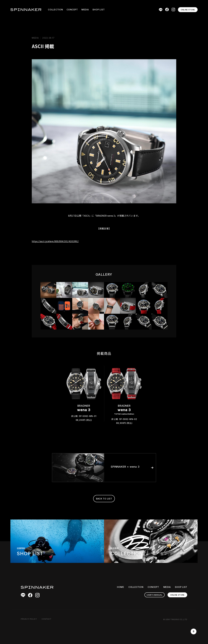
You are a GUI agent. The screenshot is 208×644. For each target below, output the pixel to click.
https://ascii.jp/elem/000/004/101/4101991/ (55, 241)
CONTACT (46, 619)
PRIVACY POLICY (29, 619)
